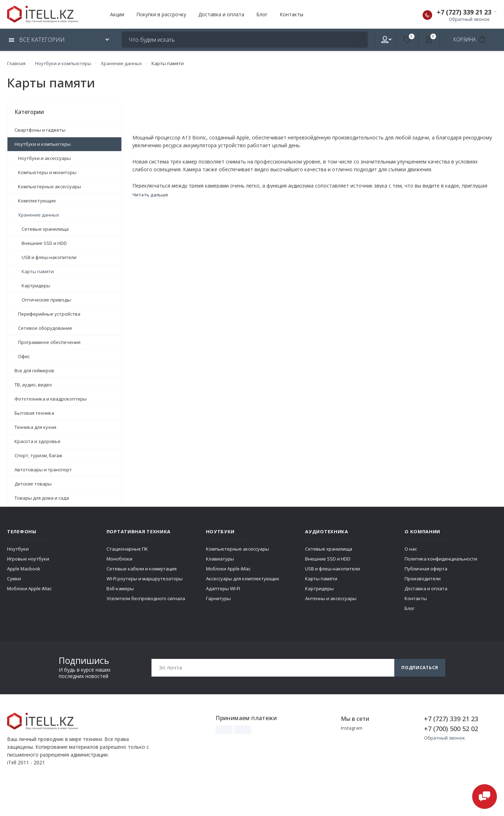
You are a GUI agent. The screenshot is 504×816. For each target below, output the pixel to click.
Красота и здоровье (38, 441)
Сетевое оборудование (45, 328)
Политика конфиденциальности (441, 559)
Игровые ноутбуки (28, 559)
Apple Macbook (24, 569)
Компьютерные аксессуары (50, 186)
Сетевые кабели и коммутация (142, 569)
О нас (411, 549)
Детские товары (33, 484)
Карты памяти (38, 271)
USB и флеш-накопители (49, 257)
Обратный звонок (469, 19)
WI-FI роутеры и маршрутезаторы (145, 579)
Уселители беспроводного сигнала (146, 598)
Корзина (472, 39)
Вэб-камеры (120, 588)
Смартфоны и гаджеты (40, 130)
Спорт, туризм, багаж (38, 455)
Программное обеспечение (49, 342)
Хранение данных (39, 215)
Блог (262, 14)
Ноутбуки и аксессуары (44, 158)
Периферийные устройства (49, 314)
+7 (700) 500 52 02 (451, 729)
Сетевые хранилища (45, 229)
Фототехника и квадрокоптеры (51, 399)
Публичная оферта (426, 569)
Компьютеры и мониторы (47, 172)
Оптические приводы (46, 300)
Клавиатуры (220, 559)
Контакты (291, 14)
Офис (24, 356)
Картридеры (36, 286)
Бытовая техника (34, 413)
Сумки (14, 579)
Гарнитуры (218, 598)
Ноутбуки (18, 549)
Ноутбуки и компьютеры (43, 144)
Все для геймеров (34, 370)
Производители (423, 579)
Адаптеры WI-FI (223, 588)
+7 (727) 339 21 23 (464, 12)
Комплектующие (37, 201)
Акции (117, 14)
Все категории (37, 40)
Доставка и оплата (221, 14)
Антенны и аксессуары (331, 598)
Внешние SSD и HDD (44, 243)
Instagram (352, 728)
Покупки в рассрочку (161, 14)
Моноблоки (119, 559)
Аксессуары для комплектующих (243, 579)
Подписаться (420, 668)
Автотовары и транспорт (43, 470)
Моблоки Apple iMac (29, 588)
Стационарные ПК (127, 549)
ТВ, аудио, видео (33, 385)
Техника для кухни (35, 427)
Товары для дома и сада (42, 498)
